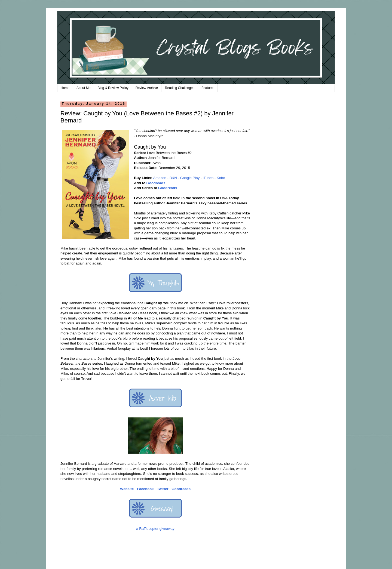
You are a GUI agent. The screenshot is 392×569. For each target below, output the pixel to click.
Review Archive (147, 88)
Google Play (190, 178)
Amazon (160, 178)
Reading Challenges (180, 88)
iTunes (208, 178)
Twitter (163, 489)
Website (127, 489)
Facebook (145, 489)
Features (208, 88)
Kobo (221, 178)
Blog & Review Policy (113, 88)
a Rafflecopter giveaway (155, 529)
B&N (173, 178)
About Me (83, 88)
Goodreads (156, 183)
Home (65, 88)
